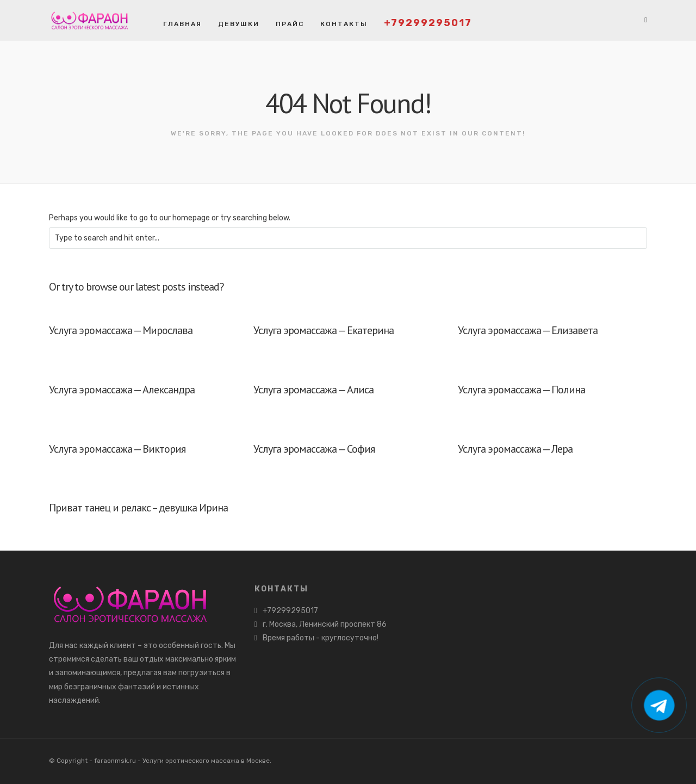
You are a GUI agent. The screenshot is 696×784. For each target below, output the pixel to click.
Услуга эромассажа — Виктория (117, 449)
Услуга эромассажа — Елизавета (528, 330)
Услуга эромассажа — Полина (521, 390)
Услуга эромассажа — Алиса (313, 390)
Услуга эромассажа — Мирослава (121, 330)
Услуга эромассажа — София (314, 449)
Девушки (239, 24)
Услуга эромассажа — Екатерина (324, 330)
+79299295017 (428, 23)
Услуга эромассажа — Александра (122, 390)
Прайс (290, 24)
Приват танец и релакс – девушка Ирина (138, 508)
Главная (182, 24)
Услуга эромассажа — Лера (515, 449)
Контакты (344, 24)
